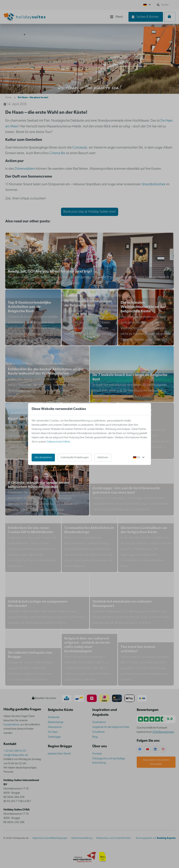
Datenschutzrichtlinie (58, 442)
